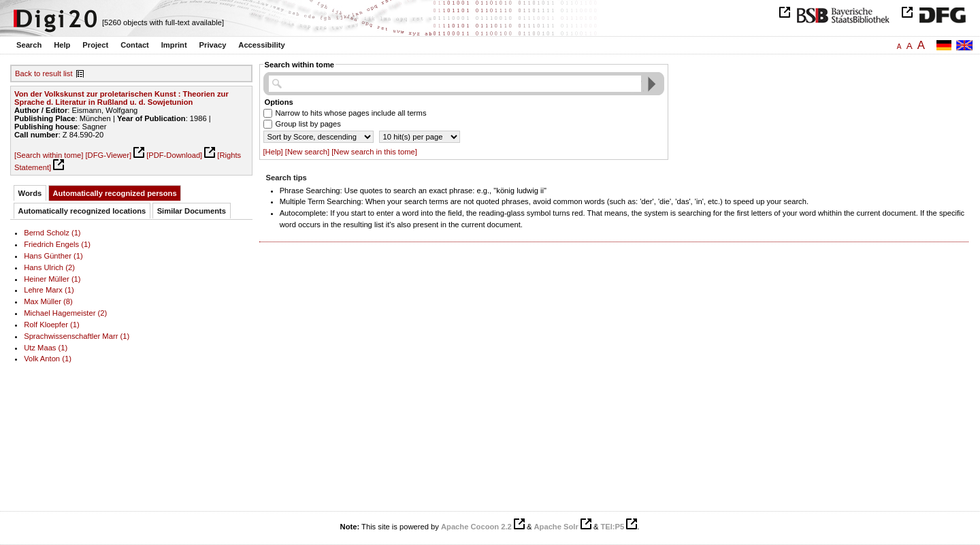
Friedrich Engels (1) (57, 244)
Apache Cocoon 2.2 (476, 527)
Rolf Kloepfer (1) (52, 325)
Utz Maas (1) (46, 348)
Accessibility (261, 45)
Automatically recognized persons (115, 193)
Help (62, 45)
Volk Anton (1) (48, 359)
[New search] (307, 152)
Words (30, 193)
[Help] (273, 152)
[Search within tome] (49, 155)
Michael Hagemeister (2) (65, 313)
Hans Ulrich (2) (49, 267)
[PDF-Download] (174, 155)
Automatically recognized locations (82, 211)
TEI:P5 (612, 527)
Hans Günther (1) (53, 256)
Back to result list (44, 73)
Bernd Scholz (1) (52, 233)
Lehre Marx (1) (49, 290)
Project (95, 45)
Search (29, 45)
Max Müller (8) (48, 301)
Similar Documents (192, 211)
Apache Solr (556, 527)
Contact (135, 45)
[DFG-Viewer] (108, 155)
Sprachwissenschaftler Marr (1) (77, 336)
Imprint (174, 45)
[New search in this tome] (374, 152)
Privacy (213, 45)
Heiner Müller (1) (52, 279)
